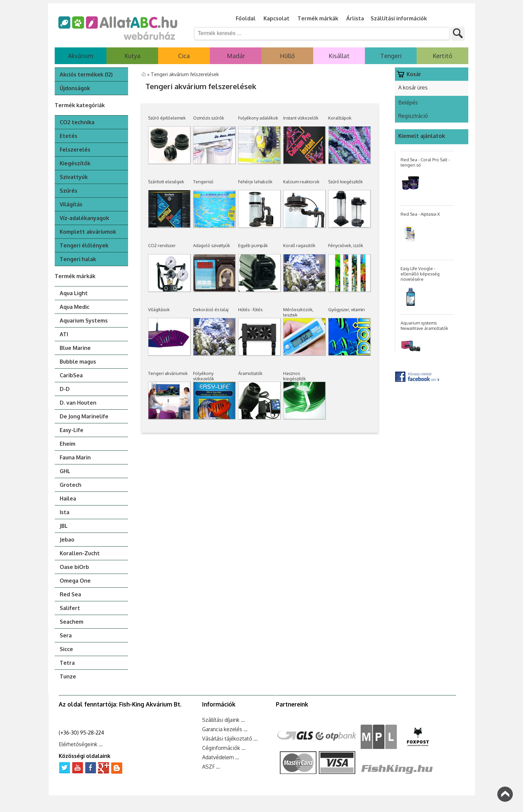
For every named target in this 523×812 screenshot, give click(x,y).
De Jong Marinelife (84, 416)
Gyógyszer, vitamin (347, 310)
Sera (66, 635)
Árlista (355, 18)
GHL (65, 471)
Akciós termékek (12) (86, 74)
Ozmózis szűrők (209, 118)
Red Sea (70, 594)
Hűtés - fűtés (250, 310)
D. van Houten (78, 403)
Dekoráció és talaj (211, 310)
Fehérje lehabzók (255, 182)
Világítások (159, 310)
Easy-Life (72, 430)
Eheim (68, 444)
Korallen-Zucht (80, 553)
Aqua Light (74, 293)
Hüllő (287, 56)
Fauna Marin (75, 457)
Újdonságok (75, 88)
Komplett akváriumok (88, 232)
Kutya (132, 56)
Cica (184, 56)
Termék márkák (318, 18)
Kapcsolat (277, 18)
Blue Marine (75, 348)
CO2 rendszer (162, 245)
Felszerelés (75, 150)
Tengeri (391, 56)
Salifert (70, 608)
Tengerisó (203, 182)
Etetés (69, 136)
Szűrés (69, 191)
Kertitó (442, 56)
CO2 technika (77, 122)
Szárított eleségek (166, 182)
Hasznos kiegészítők (295, 376)
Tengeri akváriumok (168, 373)
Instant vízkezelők (301, 118)
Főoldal (246, 18)
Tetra (67, 663)
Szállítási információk (399, 18)
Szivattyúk (74, 177)
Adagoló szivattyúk (212, 245)
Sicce (66, 649)
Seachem (72, 622)
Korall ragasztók (299, 245)
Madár (236, 56)
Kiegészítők (75, 163)
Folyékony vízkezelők (204, 376)
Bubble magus (78, 362)
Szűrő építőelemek (167, 118)
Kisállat (339, 56)
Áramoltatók (250, 373)
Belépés (408, 103)
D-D (65, 389)
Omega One (75, 581)
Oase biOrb (74, 567)
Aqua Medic (75, 307)
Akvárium (81, 56)
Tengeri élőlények (84, 245)
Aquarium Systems (84, 321)
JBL (64, 526)
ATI (64, 334)
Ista (65, 512)
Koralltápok (340, 118)
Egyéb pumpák (253, 245)
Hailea (68, 498)
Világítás (71, 204)
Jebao (67, 540)
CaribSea (71, 375)
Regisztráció (413, 116)
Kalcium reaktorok (301, 182)
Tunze (68, 676)
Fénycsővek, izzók (346, 245)
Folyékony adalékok (258, 118)
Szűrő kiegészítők (346, 182)
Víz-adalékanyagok (84, 218)
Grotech (71, 485)
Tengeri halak (78, 259)
